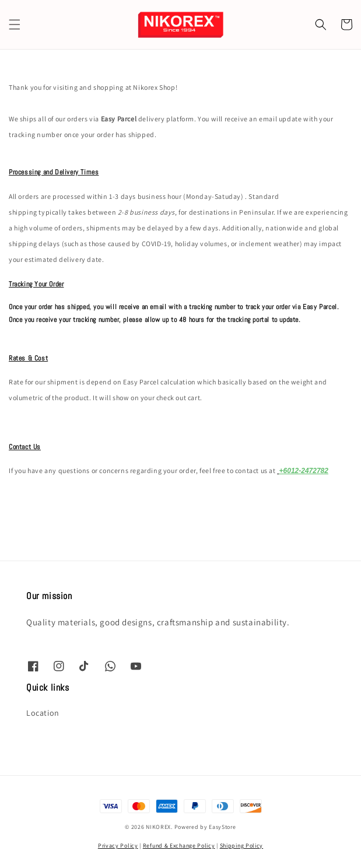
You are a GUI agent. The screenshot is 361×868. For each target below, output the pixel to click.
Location (43, 713)
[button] (15, 24)
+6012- (290, 471)
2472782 (315, 471)
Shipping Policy (242, 846)
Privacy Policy (118, 846)
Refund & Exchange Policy (179, 846)
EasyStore (222, 827)
